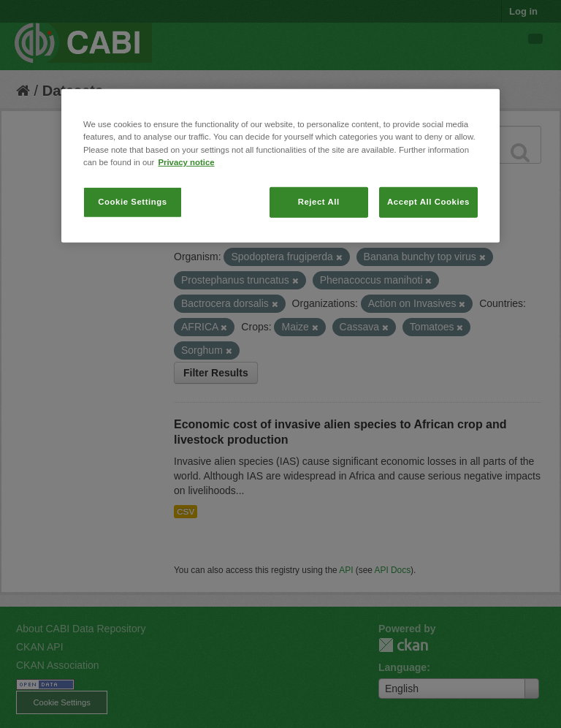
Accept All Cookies (428, 201)
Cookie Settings (133, 201)
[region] (280, 166)
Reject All (319, 201)
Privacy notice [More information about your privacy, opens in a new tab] (186, 162)
